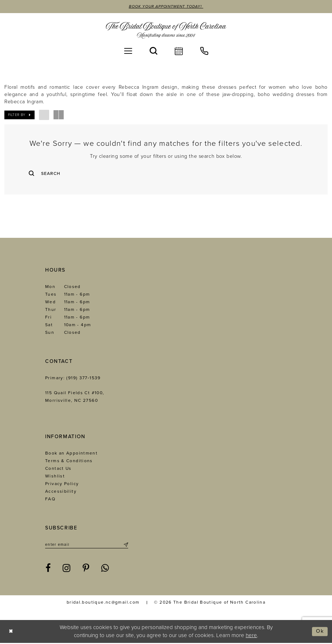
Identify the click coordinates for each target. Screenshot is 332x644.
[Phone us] (204, 51)
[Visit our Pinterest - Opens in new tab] (86, 569)
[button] (128, 51)
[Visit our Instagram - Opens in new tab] (67, 569)
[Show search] (153, 51)
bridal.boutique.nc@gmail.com (103, 603)
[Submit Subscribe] (125, 545)
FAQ (50, 500)
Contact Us (58, 469)
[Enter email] (87, 545)
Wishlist (55, 477)
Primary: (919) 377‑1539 (73, 379)
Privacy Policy (62, 484)
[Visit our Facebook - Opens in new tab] (48, 569)
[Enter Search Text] (166, 173)
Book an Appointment (71, 454)
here (251, 636)
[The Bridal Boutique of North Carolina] (166, 30)
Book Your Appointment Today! (166, 7)
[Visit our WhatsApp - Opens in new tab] (105, 569)
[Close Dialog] (11, 633)
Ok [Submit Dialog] (320, 632)
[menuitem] (128, 51)
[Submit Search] (35, 173)
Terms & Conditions (69, 461)
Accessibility (61, 492)
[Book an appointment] (179, 51)
